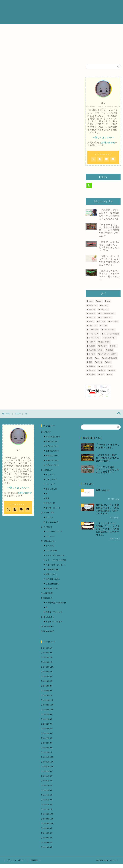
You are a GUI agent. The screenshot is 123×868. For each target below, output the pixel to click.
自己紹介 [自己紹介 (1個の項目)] (92, 370)
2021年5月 (48, 790)
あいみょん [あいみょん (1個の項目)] (93, 305)
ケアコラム (50, 546)
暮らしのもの (51, 489)
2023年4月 (48, 681)
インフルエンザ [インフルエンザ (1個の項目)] (106, 317)
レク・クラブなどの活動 (56, 560)
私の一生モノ (49, 626)
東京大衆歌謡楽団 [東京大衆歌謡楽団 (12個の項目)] (111, 358)
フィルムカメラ (52, 522)
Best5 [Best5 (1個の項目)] (91, 302)
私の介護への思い (53, 579)
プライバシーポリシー (16, 860)
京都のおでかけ (52, 441)
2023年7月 (48, 672)
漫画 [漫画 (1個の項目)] (90, 362)
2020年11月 (49, 819)
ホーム (30, 5)
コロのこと (48, 527)
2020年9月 (48, 828)
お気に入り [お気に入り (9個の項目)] (104, 309)
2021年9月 (48, 771)
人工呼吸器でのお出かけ (56, 603)
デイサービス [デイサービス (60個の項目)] (93, 334)
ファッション (51, 479)
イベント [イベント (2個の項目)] (92, 317)
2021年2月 (48, 805)
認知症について (52, 589)
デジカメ (49, 517)
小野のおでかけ (52, 465)
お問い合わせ (33, 11)
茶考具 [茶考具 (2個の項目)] (103, 370)
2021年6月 (48, 786)
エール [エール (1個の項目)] (91, 322)
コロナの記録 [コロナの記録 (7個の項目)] (93, 330)
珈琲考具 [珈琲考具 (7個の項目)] (92, 366)
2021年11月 (49, 762)
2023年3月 (48, 686)
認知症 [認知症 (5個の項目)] (113, 370)
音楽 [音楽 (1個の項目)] (102, 374)
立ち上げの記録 (52, 584)
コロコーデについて (54, 532)
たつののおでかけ (53, 437)
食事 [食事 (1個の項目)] (111, 374)
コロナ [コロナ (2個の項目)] (104, 326)
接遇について (51, 574)
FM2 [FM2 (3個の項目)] (100, 302)
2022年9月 (48, 714)
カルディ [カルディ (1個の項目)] (102, 322)
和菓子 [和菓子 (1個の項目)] (114, 346)
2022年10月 (49, 710)
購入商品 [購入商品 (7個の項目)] (92, 374)
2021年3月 (48, 800)
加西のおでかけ (52, 456)
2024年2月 (48, 657)
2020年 (18, 414)
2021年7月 (48, 781)
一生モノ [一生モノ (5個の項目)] (92, 342)
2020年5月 (48, 847)
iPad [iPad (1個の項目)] (109, 302)
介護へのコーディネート (56, 565)
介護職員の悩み (52, 569)
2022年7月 (48, 724)
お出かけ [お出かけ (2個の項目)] (92, 309)
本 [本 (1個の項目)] (98, 358)
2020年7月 (48, 838)
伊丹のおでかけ (52, 446)
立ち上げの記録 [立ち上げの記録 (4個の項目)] (106, 366)
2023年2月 (48, 691)
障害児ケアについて (54, 612)
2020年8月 (48, 833)
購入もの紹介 (49, 631)
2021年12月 (49, 757)
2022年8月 (48, 719)
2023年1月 (48, 695)
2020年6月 (48, 843)
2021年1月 (48, 809)
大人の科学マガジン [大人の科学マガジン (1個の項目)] (96, 350)
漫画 (48, 498)
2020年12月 (49, 814)
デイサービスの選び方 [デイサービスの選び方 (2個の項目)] (111, 334)
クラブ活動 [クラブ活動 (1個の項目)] (114, 322)
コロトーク (50, 536)
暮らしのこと (49, 617)
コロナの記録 (51, 550)
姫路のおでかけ (52, 460)
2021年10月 (49, 767)
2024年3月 (48, 653)
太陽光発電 (48, 593)
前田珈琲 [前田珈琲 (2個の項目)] (104, 346)
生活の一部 (50, 503)
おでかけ (47, 432)
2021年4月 (48, 795)
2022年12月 (49, 700)
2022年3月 (48, 743)
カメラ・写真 (49, 513)
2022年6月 (48, 729)
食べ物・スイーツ (53, 508)
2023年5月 (48, 676)
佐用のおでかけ (52, 451)
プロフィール (44, 5)
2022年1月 (48, 752)
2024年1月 (48, 662)
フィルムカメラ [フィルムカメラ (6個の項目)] (94, 338)
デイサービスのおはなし (56, 555)
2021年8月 (48, 776)
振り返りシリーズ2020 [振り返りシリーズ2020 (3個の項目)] (108, 354)
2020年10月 (49, 823)
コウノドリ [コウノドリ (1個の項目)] (93, 326)
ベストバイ (50, 484)
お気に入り (48, 470)
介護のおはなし (61, 5)
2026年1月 (48, 648)
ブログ (76, 5)
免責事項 (34, 860)
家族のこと (48, 598)
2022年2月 (48, 748)
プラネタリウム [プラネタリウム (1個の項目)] (111, 338)
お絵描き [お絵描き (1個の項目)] (92, 313)
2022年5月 (48, 733)
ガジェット (50, 475)
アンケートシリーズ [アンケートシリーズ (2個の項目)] (107, 313)
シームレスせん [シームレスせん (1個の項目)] (109, 330)
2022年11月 (49, 705)
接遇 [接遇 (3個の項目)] (90, 358)
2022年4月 (48, 738)
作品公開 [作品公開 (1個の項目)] (92, 346)
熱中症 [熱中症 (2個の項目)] (100, 362)
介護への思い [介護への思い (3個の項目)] (105, 342)
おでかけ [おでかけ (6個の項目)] (105, 305)
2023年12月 (49, 667)
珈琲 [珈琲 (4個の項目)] (109, 362)
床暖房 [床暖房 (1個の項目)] (111, 350)
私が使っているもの (54, 622)
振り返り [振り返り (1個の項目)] (92, 354)
